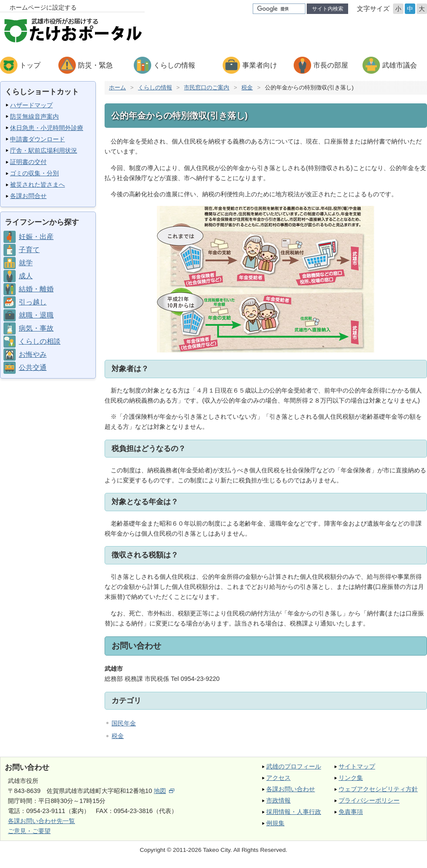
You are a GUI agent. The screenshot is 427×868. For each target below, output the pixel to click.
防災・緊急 (95, 65)
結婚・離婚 (36, 289)
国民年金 (124, 723)
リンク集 (351, 778)
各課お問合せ (28, 196)
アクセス (278, 778)
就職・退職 (36, 315)
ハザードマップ (31, 105)
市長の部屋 (331, 65)
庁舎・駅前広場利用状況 (44, 150)
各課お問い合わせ (291, 789)
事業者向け (260, 65)
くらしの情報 (174, 65)
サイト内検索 (328, 9)
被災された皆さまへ (37, 185)
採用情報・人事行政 (294, 812)
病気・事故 (36, 328)
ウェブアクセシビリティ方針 (378, 789)
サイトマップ (357, 766)
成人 (26, 276)
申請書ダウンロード (37, 139)
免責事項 (351, 812)
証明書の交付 (28, 162)
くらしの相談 (40, 341)
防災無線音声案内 (34, 116)
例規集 (275, 823)
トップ (30, 65)
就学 (26, 263)
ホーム (117, 87)
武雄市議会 (400, 65)
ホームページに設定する (43, 7)
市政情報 (278, 800)
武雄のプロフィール (294, 766)
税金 (247, 87)
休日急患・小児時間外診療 (47, 128)
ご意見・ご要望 (29, 831)
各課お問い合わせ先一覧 (41, 821)
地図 (164, 791)
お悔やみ (33, 354)
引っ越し (33, 302)
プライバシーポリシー (369, 800)
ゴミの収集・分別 (34, 173)
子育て (29, 250)
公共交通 (33, 367)
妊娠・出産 (36, 237)
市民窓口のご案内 (207, 87)
